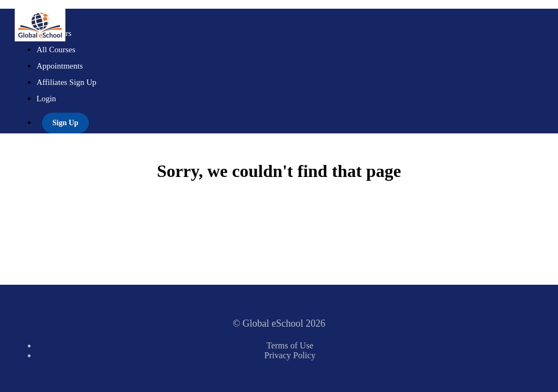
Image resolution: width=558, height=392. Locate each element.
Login (46, 99)
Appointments (60, 66)
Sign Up (65, 123)
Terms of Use (290, 345)
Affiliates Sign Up (66, 82)
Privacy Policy (290, 355)
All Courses (56, 50)
